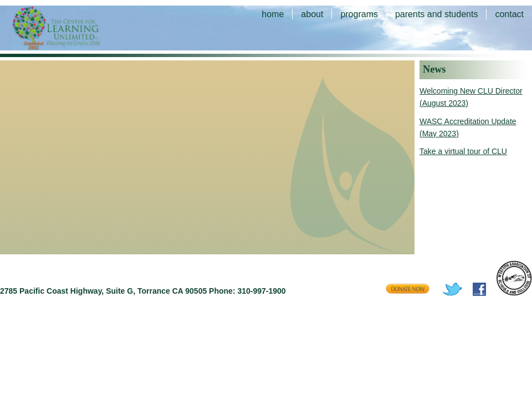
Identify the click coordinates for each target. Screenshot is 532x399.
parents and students (436, 14)
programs (359, 14)
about (312, 14)
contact (509, 14)
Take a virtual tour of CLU (463, 151)
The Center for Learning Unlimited (72, 28)
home (273, 14)
